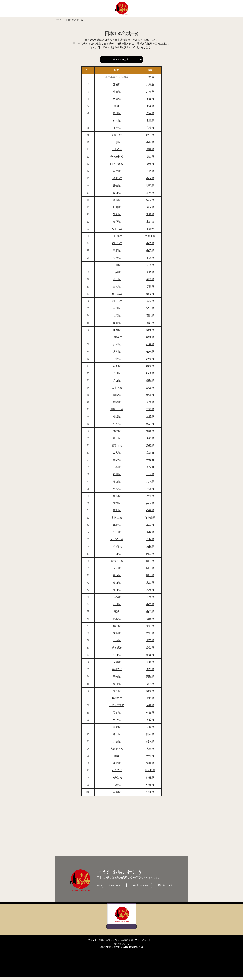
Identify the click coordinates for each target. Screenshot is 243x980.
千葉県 (150, 218)
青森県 (150, 102)
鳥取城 (117, 528)
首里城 (117, 795)
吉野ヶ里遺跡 (117, 709)
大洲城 (117, 665)
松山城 (117, 658)
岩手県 (150, 117)
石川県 (150, 319)
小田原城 (117, 239)
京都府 (150, 456)
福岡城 (117, 687)
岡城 (117, 759)
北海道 (150, 80)
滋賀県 (150, 427)
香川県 (150, 629)
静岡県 (150, 362)
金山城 (117, 196)
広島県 (150, 586)
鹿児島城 (117, 774)
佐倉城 (117, 218)
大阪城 (117, 463)
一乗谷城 (117, 340)
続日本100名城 (121, 60)
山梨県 (150, 247)
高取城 (117, 514)
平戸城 (117, 723)
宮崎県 (150, 766)
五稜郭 (117, 88)
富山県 (150, 312)
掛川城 (117, 376)
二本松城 (117, 153)
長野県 (150, 261)
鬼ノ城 (117, 571)
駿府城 (117, 369)
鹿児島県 (150, 774)
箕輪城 (117, 189)
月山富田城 (117, 543)
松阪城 (117, 420)
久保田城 (117, 138)
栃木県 (150, 182)
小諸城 (117, 275)
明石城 (117, 492)
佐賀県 (150, 701)
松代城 (117, 261)
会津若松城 (117, 160)
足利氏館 (117, 182)
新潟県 (150, 297)
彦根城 (117, 434)
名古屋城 (117, 391)
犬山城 (117, 384)
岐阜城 (117, 355)
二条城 (117, 456)
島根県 (150, 535)
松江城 (117, 535)
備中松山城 (117, 564)
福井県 (150, 333)
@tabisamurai (166, 889)
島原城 (117, 730)
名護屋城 (117, 701)
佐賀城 (117, 716)
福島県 (150, 153)
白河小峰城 (117, 167)
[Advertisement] (136, 830)
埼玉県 (150, 203)
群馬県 (150, 189)
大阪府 (150, 463)
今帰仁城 (117, 781)
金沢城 (117, 326)
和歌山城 (117, 521)
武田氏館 (117, 247)
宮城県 (150, 124)
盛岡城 (117, 117)
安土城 (117, 441)
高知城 (117, 680)
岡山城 (117, 579)
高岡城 (117, 312)
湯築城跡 (117, 651)
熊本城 (117, 737)
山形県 (150, 145)
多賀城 (117, 124)
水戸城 (117, 174)
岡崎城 (117, 398)
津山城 (117, 557)
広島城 (117, 600)
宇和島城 (117, 673)
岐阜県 (150, 348)
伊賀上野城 (117, 413)
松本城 (117, 283)
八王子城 (117, 232)
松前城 (117, 95)
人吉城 (117, 745)
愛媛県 (150, 644)
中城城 (117, 788)
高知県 (150, 680)
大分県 (150, 752)
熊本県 (150, 737)
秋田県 (150, 138)
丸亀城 (117, 636)
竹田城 (117, 478)
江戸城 (117, 225)
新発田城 (117, 297)
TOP (59, 20)
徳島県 (150, 622)
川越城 (117, 210)
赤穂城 (117, 506)
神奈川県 (150, 239)
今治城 (117, 644)
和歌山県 (150, 521)
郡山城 (117, 593)
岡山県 (150, 557)
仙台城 (117, 131)
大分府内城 (117, 752)
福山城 (117, 586)
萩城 (117, 615)
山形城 (117, 145)
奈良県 (150, 514)
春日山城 (117, 304)
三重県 (150, 413)
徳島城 (117, 622)
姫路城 (117, 499)
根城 (117, 109)
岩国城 (117, 608)
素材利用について (121, 947)
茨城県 (150, 174)
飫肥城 (117, 766)
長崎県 (150, 723)
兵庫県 (150, 478)
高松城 (117, 629)
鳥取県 (150, 528)
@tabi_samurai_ (115, 889)
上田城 (117, 268)
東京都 (150, 225)
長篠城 (117, 405)
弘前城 (117, 102)
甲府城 (117, 254)
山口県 (150, 608)
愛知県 (150, 384)
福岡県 (150, 687)
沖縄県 (150, 781)
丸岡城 (117, 333)
